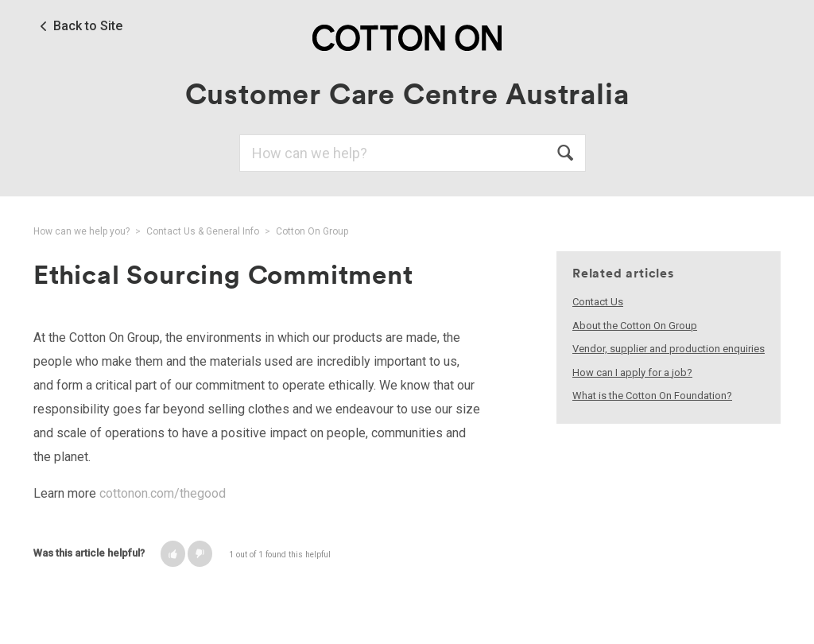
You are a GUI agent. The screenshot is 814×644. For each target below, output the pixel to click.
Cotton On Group (312, 231)
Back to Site (88, 26)
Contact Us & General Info (203, 231)
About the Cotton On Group (635, 326)
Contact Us (598, 302)
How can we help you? (81, 231)
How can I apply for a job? (632, 372)
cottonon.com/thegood (163, 493)
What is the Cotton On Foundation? (652, 396)
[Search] (413, 153)
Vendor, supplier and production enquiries (669, 349)
